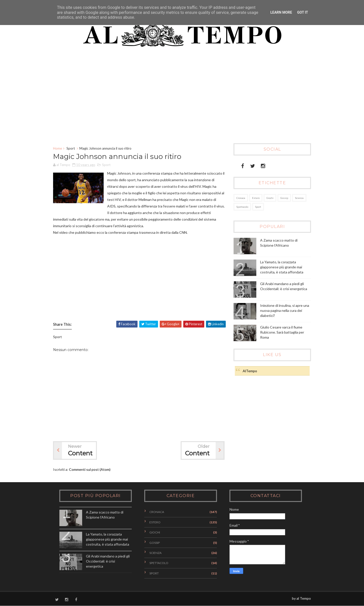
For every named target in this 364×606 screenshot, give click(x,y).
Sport (71, 148)
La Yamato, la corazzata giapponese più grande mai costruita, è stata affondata (282, 267)
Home (58, 148)
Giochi (270, 198)
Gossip (284, 198)
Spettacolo (242, 207)
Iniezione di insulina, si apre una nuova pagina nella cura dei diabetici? (285, 310)
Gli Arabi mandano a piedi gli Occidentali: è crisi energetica (108, 561)
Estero (256, 198)
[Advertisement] (178, 98)
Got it (302, 12)
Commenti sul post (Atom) (90, 469)
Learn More (281, 12)
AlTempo (250, 371)
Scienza (299, 198)
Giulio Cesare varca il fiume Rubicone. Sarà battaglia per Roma (282, 332)
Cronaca (241, 198)
